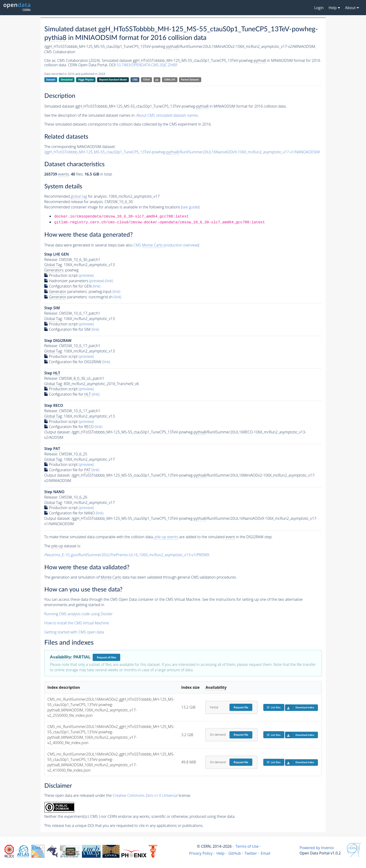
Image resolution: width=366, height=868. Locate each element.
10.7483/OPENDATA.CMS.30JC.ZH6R (147, 65)
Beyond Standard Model (113, 80)
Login (319, 8)
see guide (190, 207)
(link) (109, 281)
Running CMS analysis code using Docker (79, 614)
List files (274, 707)
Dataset (51, 80)
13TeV (147, 80)
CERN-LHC (170, 80)
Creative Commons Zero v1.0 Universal (145, 795)
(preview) (86, 275)
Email (266, 853)
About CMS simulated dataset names (167, 115)
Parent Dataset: (190, 80)
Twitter (251, 853)
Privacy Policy (201, 853)
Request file (241, 707)
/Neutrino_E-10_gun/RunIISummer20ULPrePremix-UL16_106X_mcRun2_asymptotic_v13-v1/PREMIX (127, 555)
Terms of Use (247, 846)
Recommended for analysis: (76, 196)
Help (220, 853)
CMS (135, 80)
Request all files (106, 657)
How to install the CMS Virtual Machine (77, 623)
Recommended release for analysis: (74, 202)
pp (157, 80)
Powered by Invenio (317, 848)
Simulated (67, 80)
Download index (300, 708)
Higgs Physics (86, 80)
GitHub (234, 853)
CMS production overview (165, 245)
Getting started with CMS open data (74, 632)
